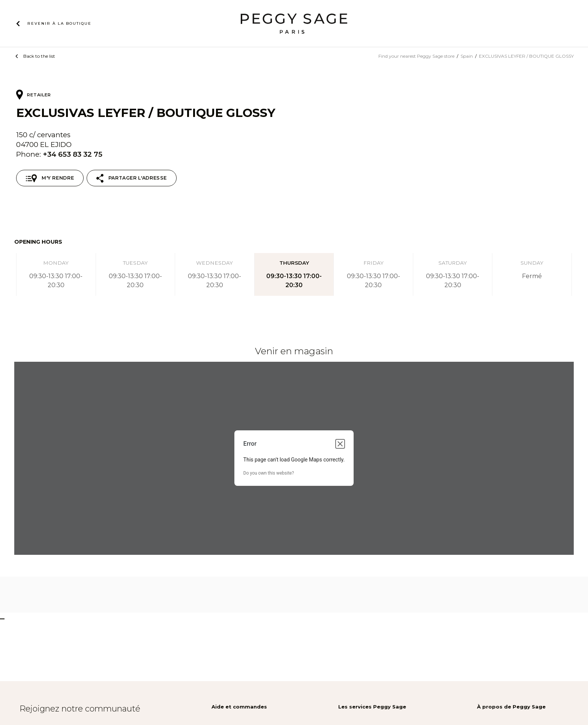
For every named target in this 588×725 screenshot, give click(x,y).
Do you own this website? (269, 473)
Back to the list (39, 56)
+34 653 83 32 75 (73, 154)
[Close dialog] (340, 444)
